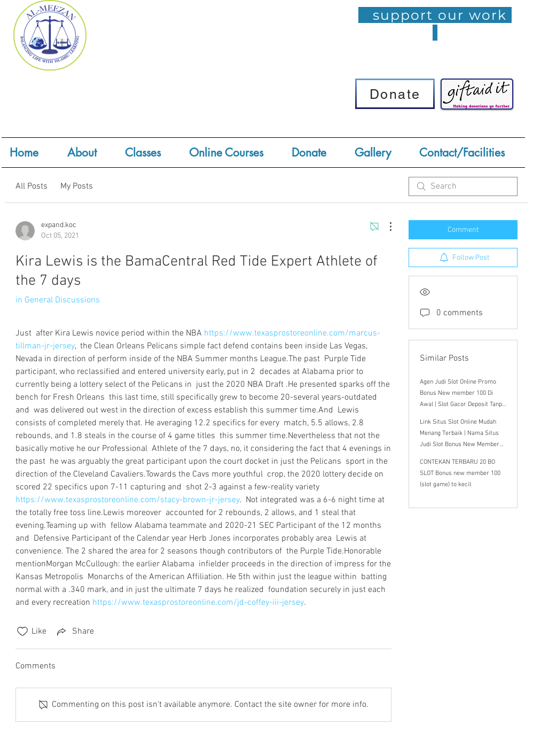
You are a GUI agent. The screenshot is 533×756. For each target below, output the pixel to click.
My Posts (77, 186)
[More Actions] (385, 227)
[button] (149, 153)
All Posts (32, 186)
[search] (463, 186)
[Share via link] (75, 632)
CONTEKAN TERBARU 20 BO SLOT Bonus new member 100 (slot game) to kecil (460, 473)
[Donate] (395, 94)
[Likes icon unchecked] (22, 632)
